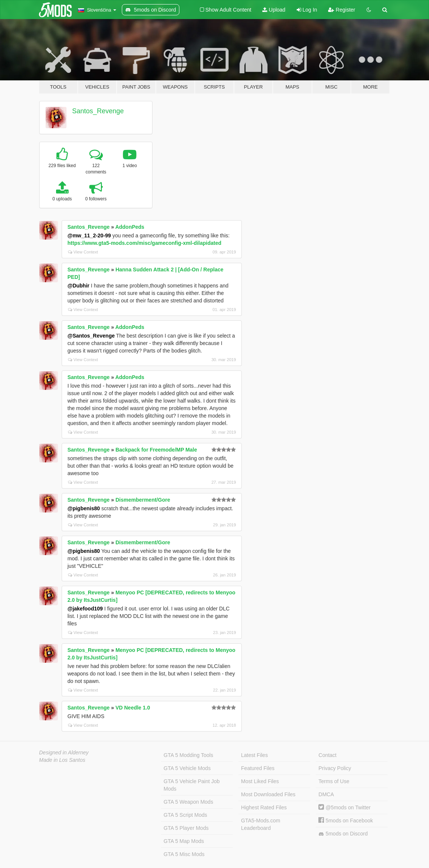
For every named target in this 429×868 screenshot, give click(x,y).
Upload (274, 10)
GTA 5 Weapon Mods (189, 802)
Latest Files (254, 755)
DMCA (326, 794)
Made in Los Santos (62, 760)
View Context (83, 252)
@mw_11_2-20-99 (89, 236)
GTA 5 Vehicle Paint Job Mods (192, 785)
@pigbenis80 (84, 508)
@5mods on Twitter (344, 807)
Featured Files (258, 768)
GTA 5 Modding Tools (189, 755)
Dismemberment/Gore (143, 500)
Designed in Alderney (64, 752)
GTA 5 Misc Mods (184, 854)
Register (342, 10)
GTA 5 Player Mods (186, 828)
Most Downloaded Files (268, 794)
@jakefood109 (85, 609)
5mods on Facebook (346, 821)
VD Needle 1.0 (133, 708)
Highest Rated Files (264, 807)
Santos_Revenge (98, 111)
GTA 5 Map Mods (184, 841)
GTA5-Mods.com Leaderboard (261, 824)
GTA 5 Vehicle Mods (187, 768)
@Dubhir (79, 286)
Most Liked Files (260, 781)
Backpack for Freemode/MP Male (156, 450)
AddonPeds (130, 227)
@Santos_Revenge (91, 336)
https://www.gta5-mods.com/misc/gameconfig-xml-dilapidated (145, 243)
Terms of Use (334, 781)
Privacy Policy (335, 768)
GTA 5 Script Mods (185, 815)
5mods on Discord (343, 834)
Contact (327, 755)
